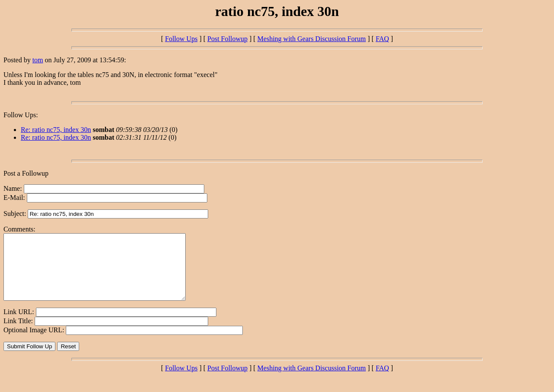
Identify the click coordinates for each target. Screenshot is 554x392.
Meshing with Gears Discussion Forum (312, 39)
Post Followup (227, 39)
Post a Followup (26, 173)
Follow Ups (181, 39)
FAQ (382, 39)
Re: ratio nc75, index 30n (56, 130)
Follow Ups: (21, 115)
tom (38, 60)
